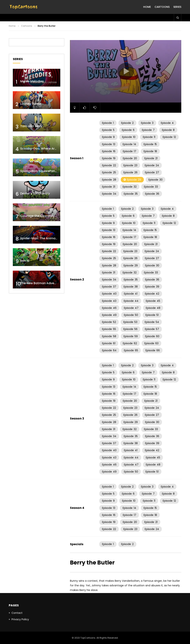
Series (177, 7)
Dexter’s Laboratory (35, 193)
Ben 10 (25, 261)
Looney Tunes (31, 104)
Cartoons (162, 7)
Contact (17, 613)
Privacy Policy (20, 619)
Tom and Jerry (31, 126)
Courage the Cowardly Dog (41, 216)
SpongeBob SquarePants (39, 171)
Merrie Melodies (32, 81)
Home (147, 7)
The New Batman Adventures (42, 283)
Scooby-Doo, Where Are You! (42, 149)
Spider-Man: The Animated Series (45, 238)
